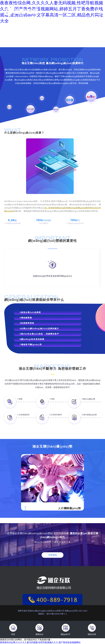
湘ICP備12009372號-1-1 (56, 614)
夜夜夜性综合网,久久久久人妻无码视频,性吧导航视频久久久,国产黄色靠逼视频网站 (40, 642)
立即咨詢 (52, 555)
